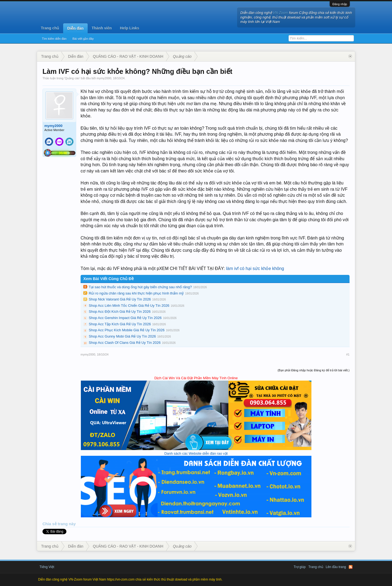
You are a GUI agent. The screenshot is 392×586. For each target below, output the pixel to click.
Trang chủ (50, 28)
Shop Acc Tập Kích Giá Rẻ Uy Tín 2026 (120, 324)
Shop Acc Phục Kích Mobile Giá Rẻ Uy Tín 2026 (127, 330)
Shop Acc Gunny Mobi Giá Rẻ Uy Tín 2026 (122, 336)
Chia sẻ (50, 524)
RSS (351, 567)
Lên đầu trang (336, 567)
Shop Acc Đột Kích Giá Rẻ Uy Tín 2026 (120, 312)
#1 (348, 354)
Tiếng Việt (47, 567)
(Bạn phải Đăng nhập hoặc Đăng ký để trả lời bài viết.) (314, 370)
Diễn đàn (75, 28)
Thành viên (102, 28)
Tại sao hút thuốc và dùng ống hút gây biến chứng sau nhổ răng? (140, 287)
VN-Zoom (281, 13)
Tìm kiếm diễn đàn (54, 39)
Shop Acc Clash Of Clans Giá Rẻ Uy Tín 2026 (125, 343)
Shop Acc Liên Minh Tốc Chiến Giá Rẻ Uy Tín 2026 (129, 306)
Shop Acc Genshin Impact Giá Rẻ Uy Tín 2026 (125, 318)
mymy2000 (104, 78)
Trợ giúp (300, 567)
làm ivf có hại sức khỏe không (255, 268)
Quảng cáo (72, 78)
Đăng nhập (340, 4)
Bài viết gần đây (83, 39)
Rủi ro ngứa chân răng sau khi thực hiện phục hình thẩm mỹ (136, 293)
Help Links (130, 28)
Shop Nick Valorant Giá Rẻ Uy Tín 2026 (120, 299)
